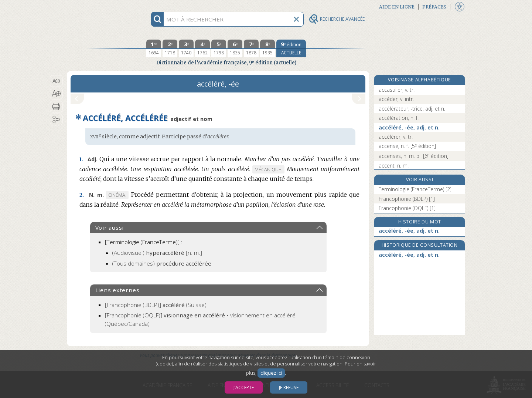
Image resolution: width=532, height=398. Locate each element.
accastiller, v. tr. (397, 90)
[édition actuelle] (291, 48)
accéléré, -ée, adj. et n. (409, 127)
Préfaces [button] (434, 7)
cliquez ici (271, 373)
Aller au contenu (96, 6)
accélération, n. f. (399, 118)
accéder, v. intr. (396, 99)
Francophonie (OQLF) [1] (407, 208)
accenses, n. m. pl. (414, 156)
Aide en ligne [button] (397, 7)
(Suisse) (156, 305)
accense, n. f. (407, 146)
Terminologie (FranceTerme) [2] (415, 189)
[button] (56, 81)
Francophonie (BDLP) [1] (407, 199)
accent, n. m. (394, 166)
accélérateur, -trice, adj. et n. (412, 109)
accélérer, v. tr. (396, 137)
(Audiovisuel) (157, 253)
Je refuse (289, 387)
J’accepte (244, 387)
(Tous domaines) (162, 263)
